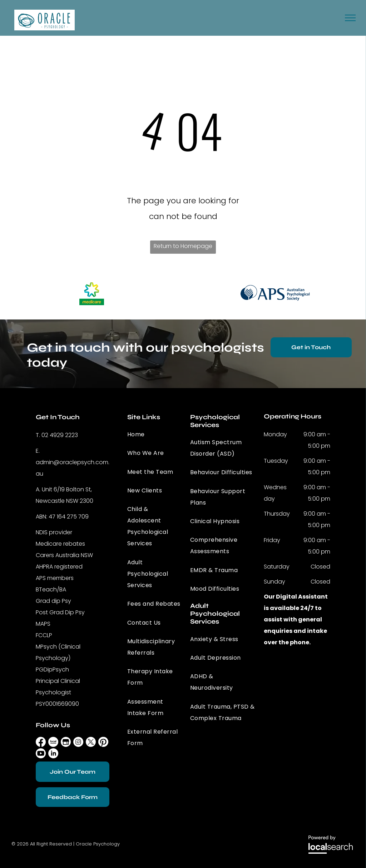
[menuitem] (155, 435)
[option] (91, 293)
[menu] (350, 18)
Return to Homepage (183, 246)
